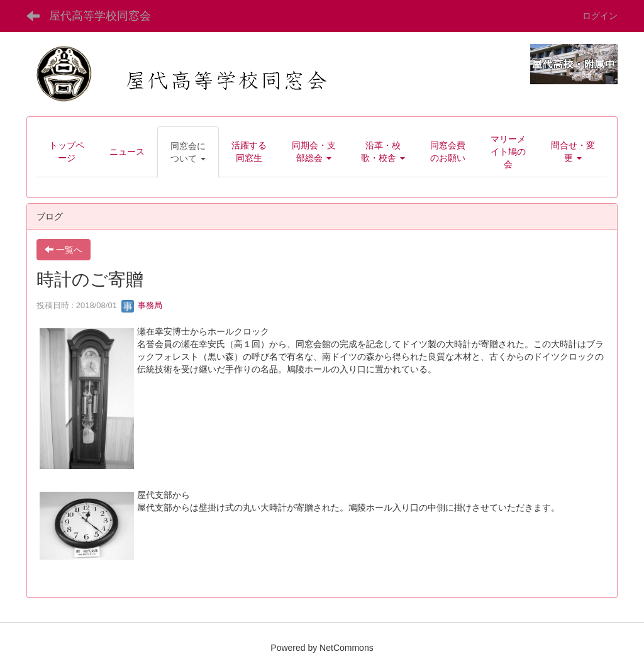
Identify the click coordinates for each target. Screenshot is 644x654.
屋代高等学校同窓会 (100, 16)
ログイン (600, 16)
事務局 (142, 305)
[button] (188, 152)
